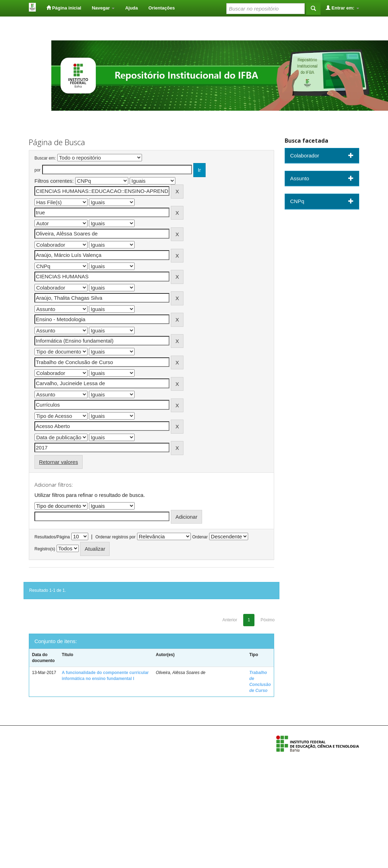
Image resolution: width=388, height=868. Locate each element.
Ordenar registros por (115, 537)
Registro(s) (45, 549)
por (37, 170)
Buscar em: (45, 158)
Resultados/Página (52, 537)
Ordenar (200, 537)
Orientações (161, 8)
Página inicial (64, 8)
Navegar (103, 8)
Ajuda (131, 8)
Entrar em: (342, 8)
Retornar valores (59, 462)
